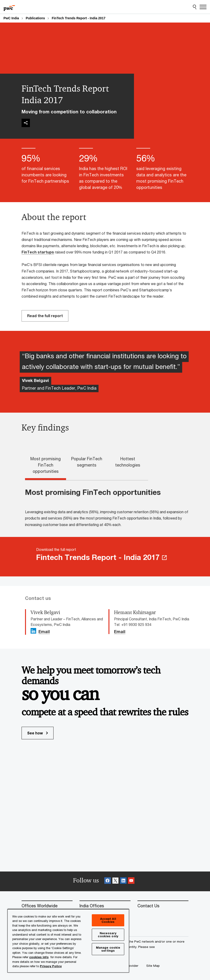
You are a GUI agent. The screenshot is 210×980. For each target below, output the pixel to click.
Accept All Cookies (108, 920)
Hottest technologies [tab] (128, 462)
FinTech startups (38, 252)
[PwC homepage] (9, 7)
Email (44, 632)
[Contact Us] (163, 906)
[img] (26, 123)
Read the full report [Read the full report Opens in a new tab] (45, 316)
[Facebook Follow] (108, 881)
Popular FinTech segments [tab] (87, 462)
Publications (35, 18)
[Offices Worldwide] (47, 906)
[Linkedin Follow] (123, 881)
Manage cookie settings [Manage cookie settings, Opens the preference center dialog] (108, 949)
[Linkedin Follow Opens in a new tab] (33, 631)
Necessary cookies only (108, 935)
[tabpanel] (108, 508)
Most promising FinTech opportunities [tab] (46, 465)
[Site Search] (195, 7)
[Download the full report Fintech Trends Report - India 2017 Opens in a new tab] (105, 557)
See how (38, 733)
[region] (68, 941)
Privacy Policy (51, 966)
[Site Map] (153, 966)
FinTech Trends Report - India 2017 (79, 18)
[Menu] (203, 7)
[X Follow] (115, 881)
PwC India (11, 18)
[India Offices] (105, 906)
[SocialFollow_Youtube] (131, 881)
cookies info (39, 957)
